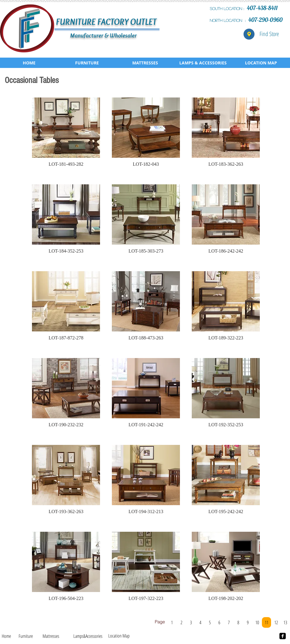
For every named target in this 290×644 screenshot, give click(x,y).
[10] (257, 622)
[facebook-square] (283, 636)
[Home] (6, 636)
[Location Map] (119, 636)
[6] (219, 622)
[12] (276, 622)
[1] (172, 622)
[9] (248, 622)
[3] (191, 622)
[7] (229, 622)
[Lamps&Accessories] (88, 636)
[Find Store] (269, 34)
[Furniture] (26, 636)
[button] (66, 135)
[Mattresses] (51, 636)
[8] (238, 622)
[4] (200, 622)
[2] (181, 622)
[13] (285, 622)
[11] (266, 622)
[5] (210, 622)
